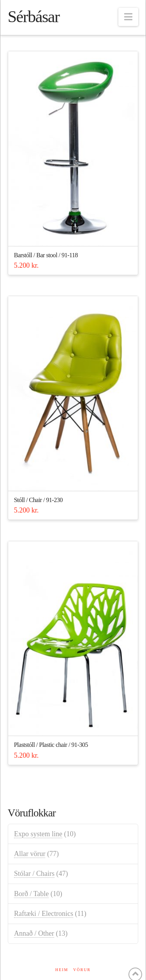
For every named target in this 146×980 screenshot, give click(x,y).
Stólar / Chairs (34, 874)
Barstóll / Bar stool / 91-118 (46, 255)
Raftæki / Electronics (44, 914)
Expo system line (38, 834)
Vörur (82, 970)
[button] (128, 17)
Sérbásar (34, 17)
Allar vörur (30, 854)
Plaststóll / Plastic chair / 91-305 (51, 745)
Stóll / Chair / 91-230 (38, 500)
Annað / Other (34, 933)
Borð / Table (31, 894)
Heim (62, 970)
